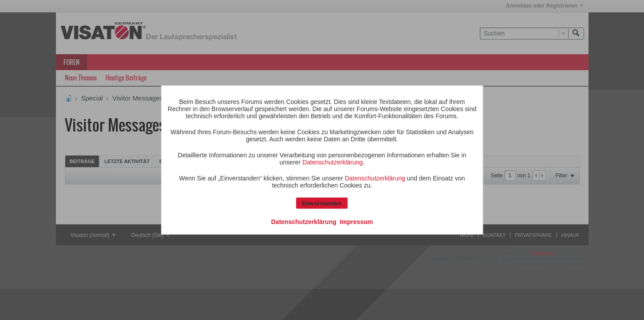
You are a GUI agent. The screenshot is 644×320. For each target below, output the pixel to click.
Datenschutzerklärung (332, 162)
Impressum (357, 222)
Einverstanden (322, 203)
